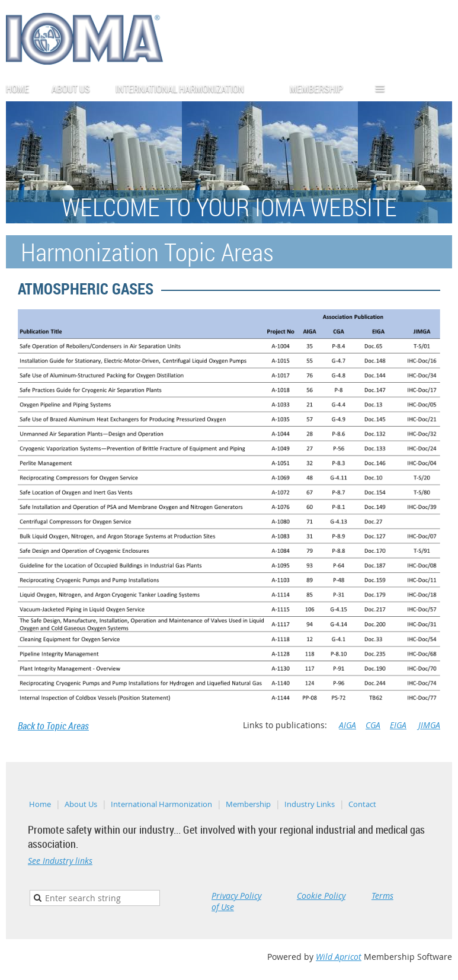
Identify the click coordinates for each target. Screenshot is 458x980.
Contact (362, 804)
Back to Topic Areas (53, 726)
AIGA (347, 725)
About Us (81, 804)
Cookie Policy (321, 896)
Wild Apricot (339, 957)
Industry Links (310, 804)
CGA (373, 725)
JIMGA (429, 725)
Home (40, 804)
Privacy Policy (236, 896)
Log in (440, 85)
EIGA (398, 725)
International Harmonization (161, 804)
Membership (248, 804)
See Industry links (60, 861)
